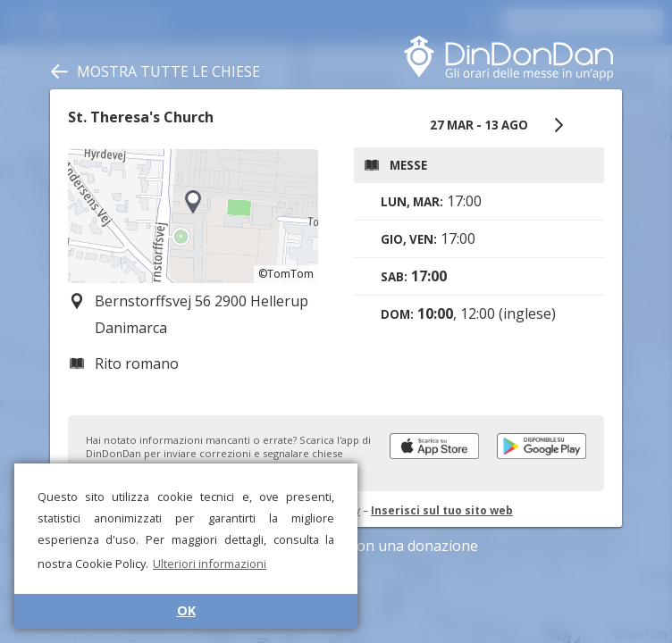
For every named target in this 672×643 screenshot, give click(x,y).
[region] (193, 216)
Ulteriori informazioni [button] (210, 564)
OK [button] (186, 610)
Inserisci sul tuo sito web (442, 510)
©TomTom (286, 274)
